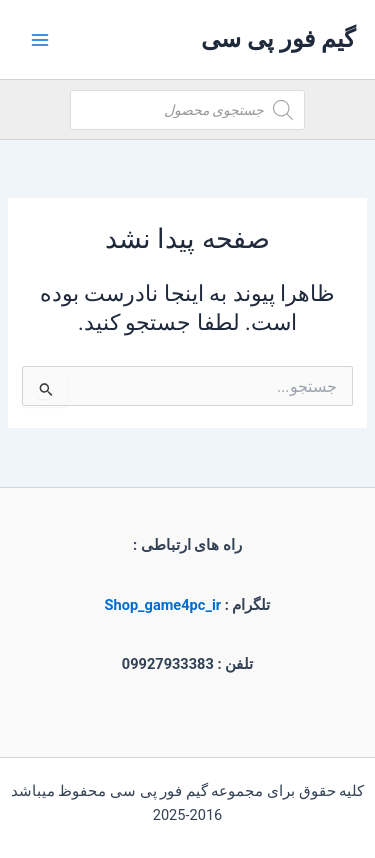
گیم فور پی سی (278, 39)
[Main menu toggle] (40, 39)
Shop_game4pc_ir (163, 605)
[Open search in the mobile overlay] (187, 110)
